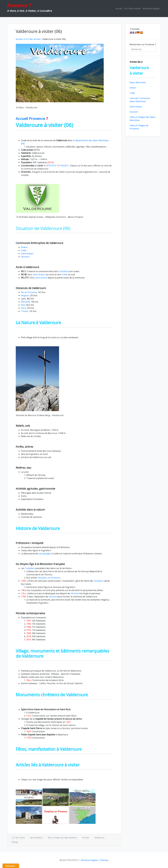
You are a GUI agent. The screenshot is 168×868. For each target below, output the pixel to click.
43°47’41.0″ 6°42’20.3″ (56, 166)
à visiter (86, 838)
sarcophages (45, 554)
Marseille (26, 302)
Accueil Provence (32, 118)
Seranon (25, 257)
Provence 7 (19, 5)
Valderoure (100, 838)
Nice (23, 305)
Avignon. (25, 295)
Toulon (25, 311)
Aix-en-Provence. (29, 292)
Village (15, 842)
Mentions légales (151, 9)
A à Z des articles (132, 9)
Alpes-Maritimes (36, 838)
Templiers (30, 568)
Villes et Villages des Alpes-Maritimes (62, 838)
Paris (23, 308)
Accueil (119, 9)
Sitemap (104, 860)
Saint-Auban (27, 254)
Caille (24, 250)
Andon (24, 247)
